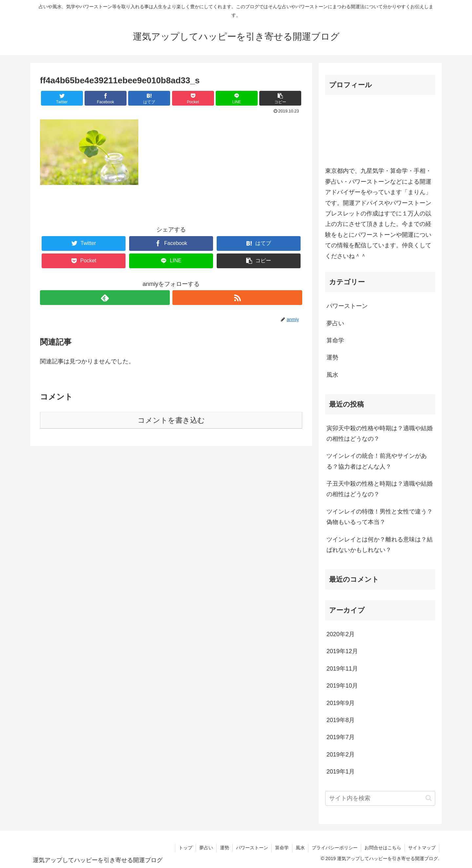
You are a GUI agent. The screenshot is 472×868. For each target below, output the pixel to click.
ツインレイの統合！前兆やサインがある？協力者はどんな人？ (377, 461)
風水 (332, 375)
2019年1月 (341, 772)
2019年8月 (341, 720)
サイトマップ (422, 848)
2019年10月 (342, 686)
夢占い (335, 323)
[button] (429, 798)
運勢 (332, 357)
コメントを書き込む (171, 420)
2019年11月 (342, 669)
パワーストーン (347, 306)
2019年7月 (341, 737)
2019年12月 (342, 651)
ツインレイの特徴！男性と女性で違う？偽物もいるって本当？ (380, 517)
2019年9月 (341, 703)
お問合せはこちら (383, 848)
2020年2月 (341, 634)
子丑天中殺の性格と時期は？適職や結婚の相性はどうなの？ (380, 489)
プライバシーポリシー (335, 848)
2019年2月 (341, 755)
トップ (186, 848)
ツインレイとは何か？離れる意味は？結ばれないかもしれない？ (380, 545)
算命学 (335, 340)
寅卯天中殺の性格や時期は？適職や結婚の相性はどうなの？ (380, 434)
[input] (380, 798)
